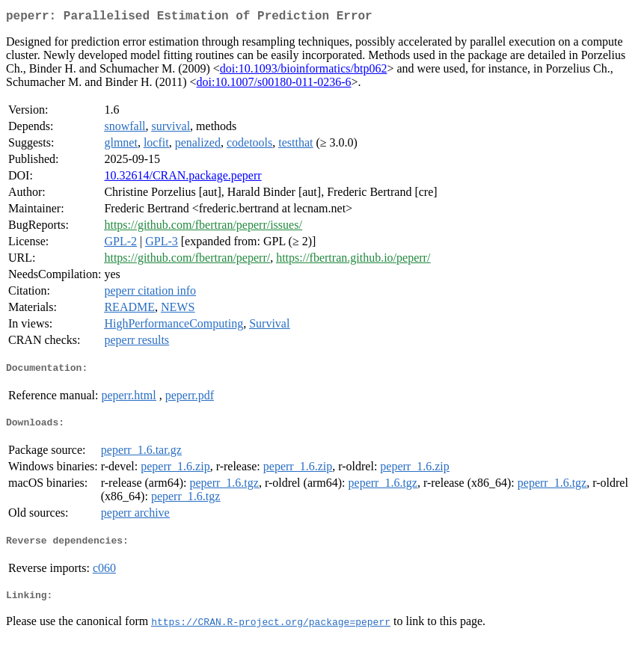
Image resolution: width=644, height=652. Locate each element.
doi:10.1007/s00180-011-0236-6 (274, 85)
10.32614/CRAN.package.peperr (183, 178)
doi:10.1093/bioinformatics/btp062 (304, 71)
